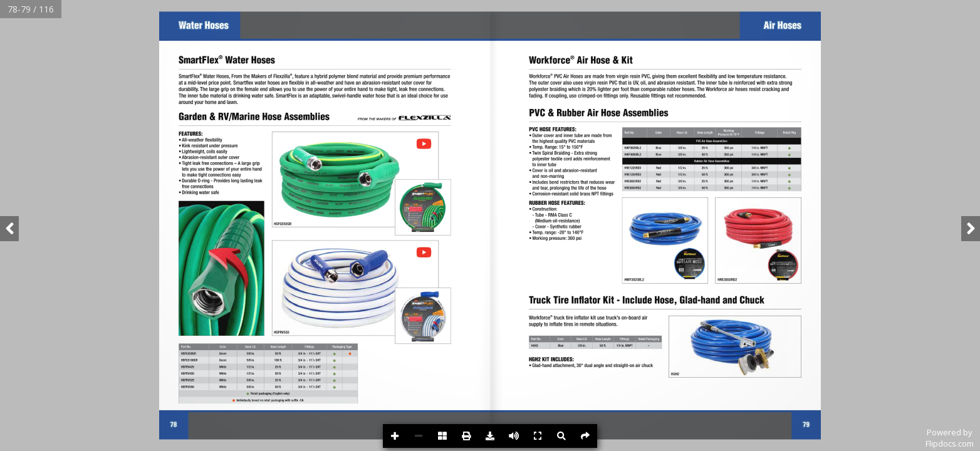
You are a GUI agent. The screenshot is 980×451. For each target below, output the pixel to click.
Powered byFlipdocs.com (950, 438)
